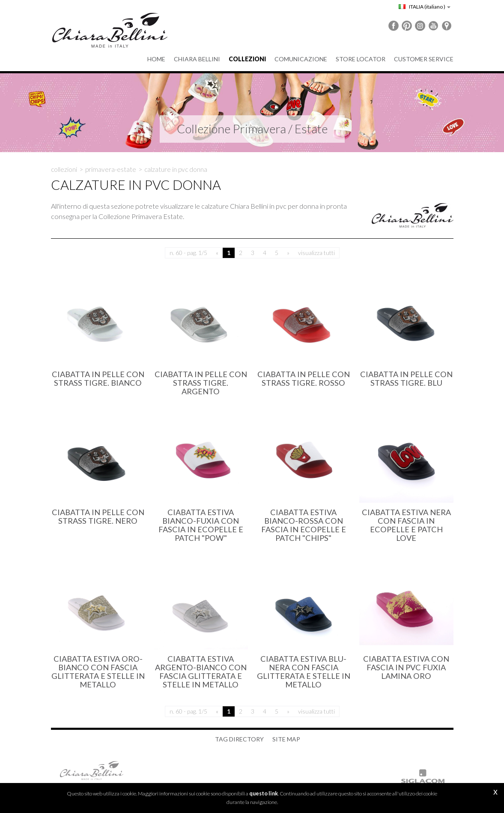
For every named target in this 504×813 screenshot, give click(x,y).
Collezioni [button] (247, 59)
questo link (264, 793)
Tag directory (239, 739)
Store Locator (361, 59)
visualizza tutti (316, 253)
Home (156, 59)
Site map (286, 739)
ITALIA (425, 7)
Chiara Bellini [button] (197, 59)
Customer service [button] (424, 59)
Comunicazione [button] (301, 59)
